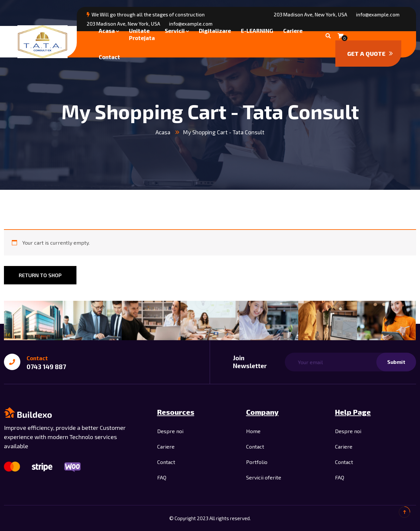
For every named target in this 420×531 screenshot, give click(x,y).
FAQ (162, 477)
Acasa (107, 31)
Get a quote (370, 54)
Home (253, 431)
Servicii (175, 31)
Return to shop (40, 275)
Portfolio (257, 462)
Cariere (293, 31)
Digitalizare (215, 31)
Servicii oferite (264, 477)
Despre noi (170, 431)
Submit (396, 362)
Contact (109, 57)
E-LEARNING (257, 31)
